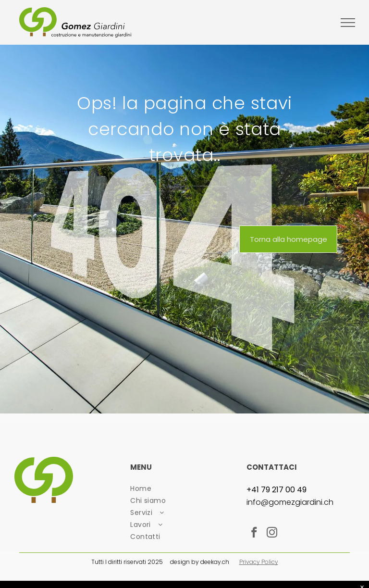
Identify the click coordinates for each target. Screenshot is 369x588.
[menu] (348, 23)
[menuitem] (184, 489)
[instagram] (272, 534)
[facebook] (254, 534)
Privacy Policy (259, 562)
